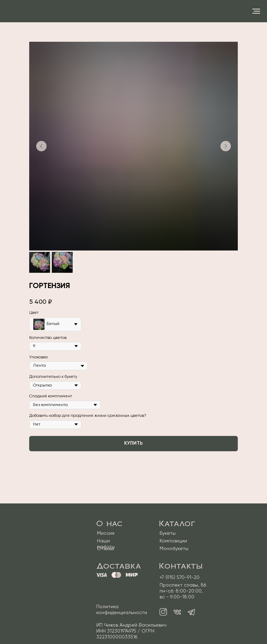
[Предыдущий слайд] (41, 146)
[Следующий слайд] (226, 146)
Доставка (119, 566)
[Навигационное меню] (256, 11)
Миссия (106, 533)
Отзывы (106, 549)
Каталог (177, 524)
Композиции (173, 541)
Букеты (168, 533)
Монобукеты (174, 549)
